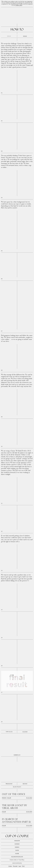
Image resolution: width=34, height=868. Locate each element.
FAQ (23, 866)
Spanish (25, 36)
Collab (9, 798)
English (9, 36)
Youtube (17, 854)
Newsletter (17, 841)
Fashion (4, 798)
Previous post (9, 784)
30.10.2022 (29, 798)
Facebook (17, 847)
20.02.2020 (29, 812)
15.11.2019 (29, 826)
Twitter (17, 850)
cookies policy (19, 5)
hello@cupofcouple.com (17, 857)
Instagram (17, 844)
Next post (25, 784)
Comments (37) (17, 755)
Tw (12, 732)
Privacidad (15, 866)
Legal (20, 866)
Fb (10, 732)
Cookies (10, 866)
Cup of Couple (17, 836)
